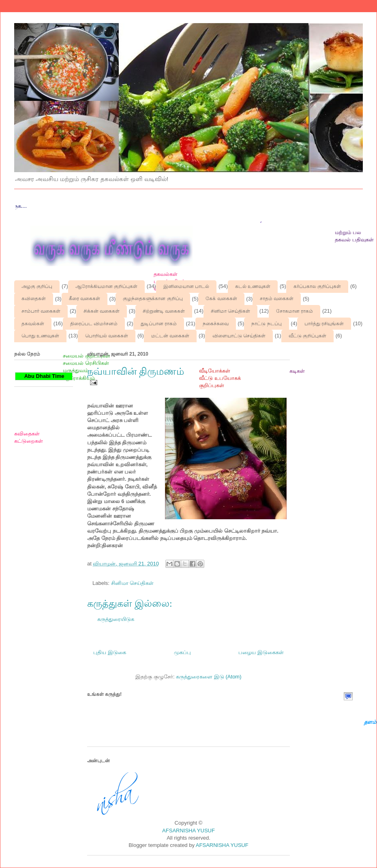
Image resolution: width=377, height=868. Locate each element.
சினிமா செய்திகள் (230, 311)
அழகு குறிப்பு (37, 286)
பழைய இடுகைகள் (261, 652)
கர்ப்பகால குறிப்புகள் (317, 286)
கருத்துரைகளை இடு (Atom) (209, 677)
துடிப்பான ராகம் (159, 324)
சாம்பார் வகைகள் (41, 311)
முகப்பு (182, 652)
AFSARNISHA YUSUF (188, 831)
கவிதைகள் (34, 299)
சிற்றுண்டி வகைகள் (164, 311)
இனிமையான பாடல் (186, 286)
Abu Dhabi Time (44, 376)
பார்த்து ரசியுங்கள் (324, 324)
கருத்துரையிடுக (116, 619)
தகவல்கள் (33, 324)
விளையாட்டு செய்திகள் (239, 336)
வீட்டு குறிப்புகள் (307, 336)
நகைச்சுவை (216, 324)
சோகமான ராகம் (295, 311)
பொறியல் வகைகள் (107, 336)
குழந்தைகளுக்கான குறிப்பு (153, 299)
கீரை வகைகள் (85, 299)
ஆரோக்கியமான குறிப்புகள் (106, 286)
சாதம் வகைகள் (277, 299)
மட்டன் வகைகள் (170, 336)
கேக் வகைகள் (221, 299)
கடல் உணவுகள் (253, 286)
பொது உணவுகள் (40, 336)
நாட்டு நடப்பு (266, 324)
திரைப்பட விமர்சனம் (94, 324)
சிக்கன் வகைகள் (102, 311)
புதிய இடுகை (110, 652)
